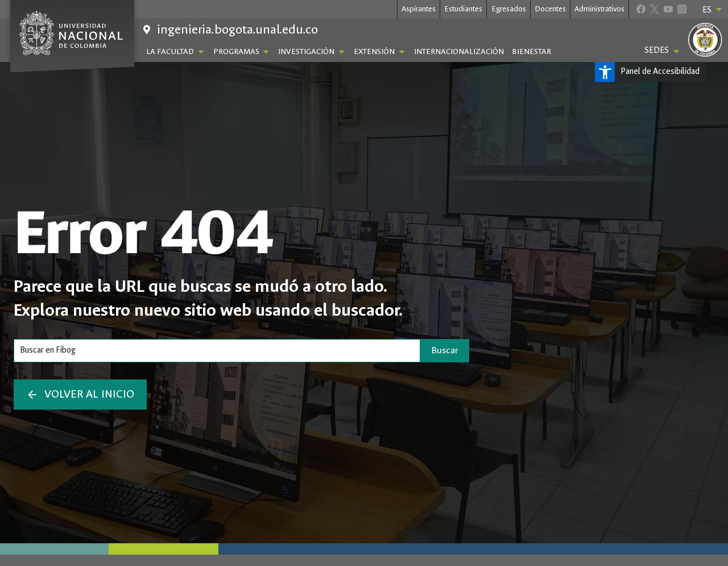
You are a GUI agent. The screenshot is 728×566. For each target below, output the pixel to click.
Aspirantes (419, 9)
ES (713, 10)
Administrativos (599, 9)
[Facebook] (641, 9)
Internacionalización (459, 51)
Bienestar (531, 51)
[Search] (217, 350)
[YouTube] (668, 9)
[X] (654, 9)
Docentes (550, 9)
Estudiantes (463, 9)
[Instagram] (682, 9)
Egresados (509, 9)
